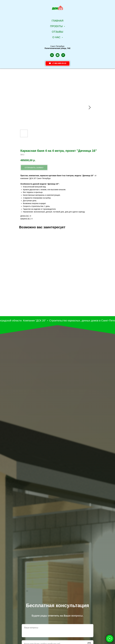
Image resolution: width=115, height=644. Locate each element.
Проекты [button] (57, 26)
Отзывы (57, 32)
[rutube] (63, 55)
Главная (58, 21)
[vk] (52, 55)
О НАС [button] (57, 37)
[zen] (58, 55)
